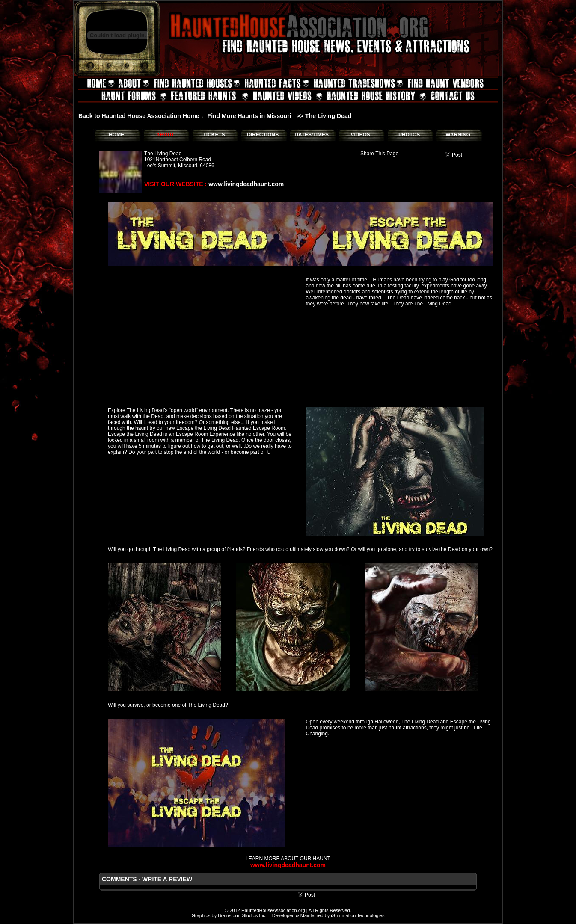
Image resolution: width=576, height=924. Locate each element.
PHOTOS (409, 135)
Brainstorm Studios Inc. (242, 915)
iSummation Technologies (358, 915)
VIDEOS (360, 135)
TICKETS (214, 135)
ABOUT (165, 135)
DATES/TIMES (312, 135)
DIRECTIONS (263, 135)
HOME (116, 135)
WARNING (458, 135)
